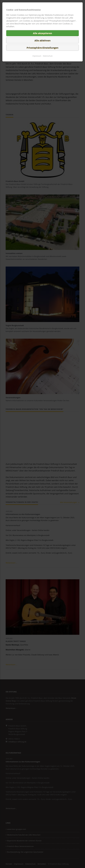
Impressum (37, 56)
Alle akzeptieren (43, 33)
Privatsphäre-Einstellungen (42, 48)
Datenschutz (48, 56)
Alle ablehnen (42, 40)
